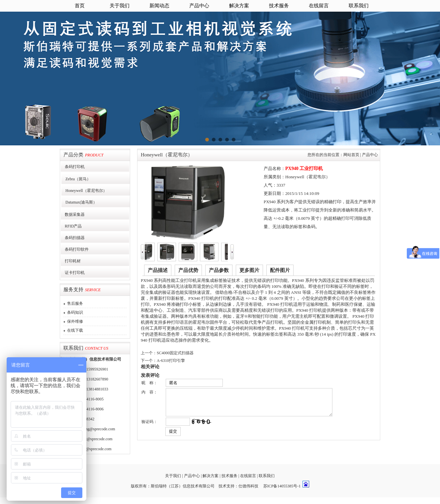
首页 (80, 6)
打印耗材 (71, 261)
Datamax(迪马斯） (79, 202)
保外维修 (74, 321)
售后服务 (74, 303)
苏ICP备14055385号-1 (282, 486)
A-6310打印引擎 (171, 361)
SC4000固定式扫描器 (175, 353)
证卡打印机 (73, 273)
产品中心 (199, 6)
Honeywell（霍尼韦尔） (84, 191)
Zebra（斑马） (76, 179)
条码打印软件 (75, 249)
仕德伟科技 (248, 486)
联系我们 (359, 6)
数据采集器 (73, 214)
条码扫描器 (73, 238)
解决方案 (239, 6)
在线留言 (319, 6)
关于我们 (120, 6)
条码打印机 (73, 167)
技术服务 (279, 6)
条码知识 (74, 312)
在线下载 (74, 330)
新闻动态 (159, 6)
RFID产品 (71, 226)
